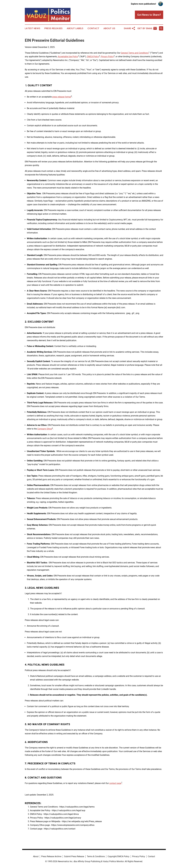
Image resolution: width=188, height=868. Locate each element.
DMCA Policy (93, 57)
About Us (109, 28)
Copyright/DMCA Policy (118, 856)
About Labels (75, 28)
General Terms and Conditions (135, 53)
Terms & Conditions (96, 856)
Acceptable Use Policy (68, 57)
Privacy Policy (107, 57)
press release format (62, 97)
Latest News (33, 28)
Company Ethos (45, 429)
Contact (93, 28)
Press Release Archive (51, 856)
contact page (115, 783)
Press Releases (53, 28)
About (36, 856)
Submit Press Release (74, 856)
